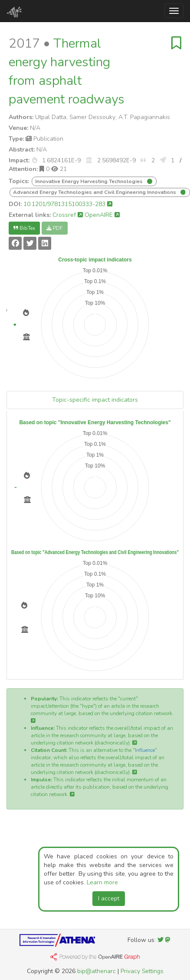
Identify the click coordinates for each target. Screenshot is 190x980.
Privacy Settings (142, 971)
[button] (35, 160)
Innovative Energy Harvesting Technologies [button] (90, 181)
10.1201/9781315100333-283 (68, 204)
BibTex (24, 228)
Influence (145, 750)
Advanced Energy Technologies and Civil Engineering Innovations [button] (95, 192)
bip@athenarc (97, 971)
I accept (109, 898)
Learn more (102, 882)
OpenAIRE (102, 215)
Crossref (68, 215)
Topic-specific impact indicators (95, 400)
